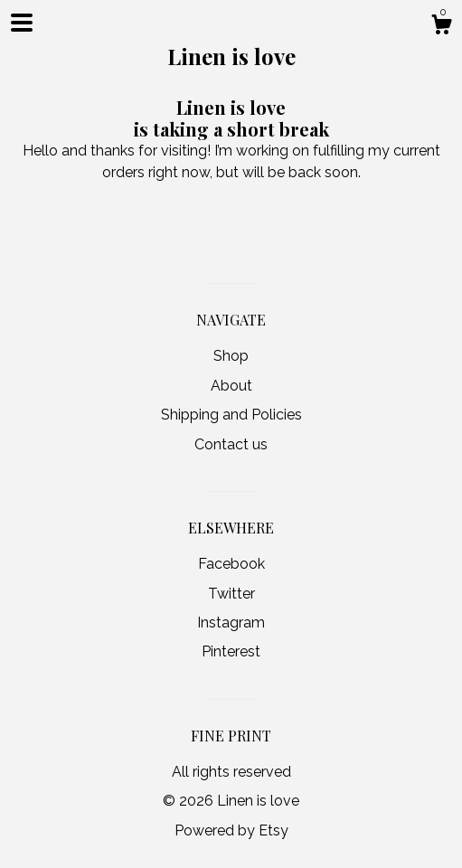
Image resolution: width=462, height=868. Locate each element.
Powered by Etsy (231, 830)
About (231, 386)
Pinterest (231, 651)
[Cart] (441, 27)
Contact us (231, 444)
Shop (231, 356)
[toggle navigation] (22, 23)
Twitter (231, 594)
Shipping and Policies (231, 415)
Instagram (231, 623)
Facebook (231, 564)
